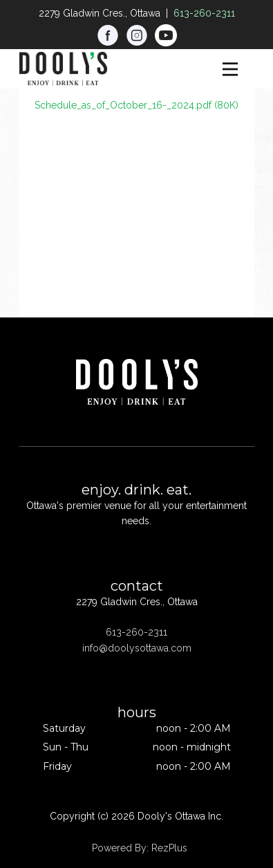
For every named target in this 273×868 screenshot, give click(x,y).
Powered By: (122, 848)
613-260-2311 (204, 13)
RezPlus (169, 848)
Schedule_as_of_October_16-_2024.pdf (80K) (136, 105)
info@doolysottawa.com (137, 648)
